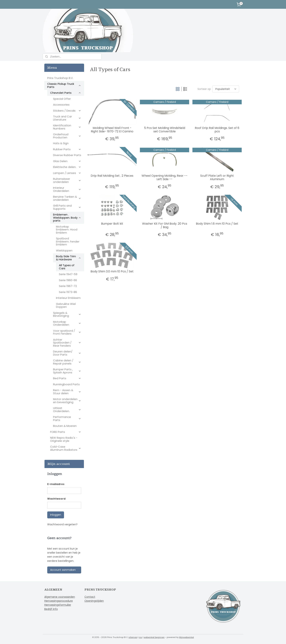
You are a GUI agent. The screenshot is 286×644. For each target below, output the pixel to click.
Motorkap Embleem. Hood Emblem (67, 230)
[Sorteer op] (226, 89)
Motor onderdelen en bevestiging (67, 401)
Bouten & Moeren (65, 426)
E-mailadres (56, 484)
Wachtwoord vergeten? (62, 524)
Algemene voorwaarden (60, 597)
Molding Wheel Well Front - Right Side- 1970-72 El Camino (112, 130)
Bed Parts (67, 378)
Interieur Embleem (68, 298)
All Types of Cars (67, 267)
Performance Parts (67, 418)
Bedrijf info (51, 609)
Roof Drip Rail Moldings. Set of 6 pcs (217, 130)
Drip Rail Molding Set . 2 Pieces (112, 176)
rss (140, 637)
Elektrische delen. (67, 167)
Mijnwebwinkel (187, 637)
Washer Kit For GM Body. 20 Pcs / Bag (164, 225)
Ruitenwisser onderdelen (67, 180)
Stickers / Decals (67, 111)
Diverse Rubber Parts (67, 155)
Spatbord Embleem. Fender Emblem (68, 241)
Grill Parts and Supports (67, 207)
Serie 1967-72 (68, 286)
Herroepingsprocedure (59, 601)
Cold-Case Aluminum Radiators (66, 448)
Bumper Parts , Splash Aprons (67, 371)
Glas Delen (67, 161)
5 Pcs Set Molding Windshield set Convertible (164, 130)
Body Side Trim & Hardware (69, 258)
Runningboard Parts (66, 384)
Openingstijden (94, 601)
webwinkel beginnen (154, 637)
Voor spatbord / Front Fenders (67, 332)
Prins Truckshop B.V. (60, 78)
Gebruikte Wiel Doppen (66, 305)
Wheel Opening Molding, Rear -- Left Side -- (165, 177)
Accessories (61, 105)
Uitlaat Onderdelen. (67, 410)
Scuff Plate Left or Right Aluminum (217, 177)
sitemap (133, 637)
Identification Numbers (67, 127)
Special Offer (62, 99)
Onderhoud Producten (67, 136)
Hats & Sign (61, 143)
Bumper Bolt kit (112, 224)
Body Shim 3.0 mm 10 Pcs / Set (112, 271)
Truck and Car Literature (67, 118)
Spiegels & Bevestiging (67, 314)
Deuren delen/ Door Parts (67, 353)
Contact (90, 597)
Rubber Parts (67, 149)
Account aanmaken (63, 570)
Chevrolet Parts (66, 93)
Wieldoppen (64, 250)
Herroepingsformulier (58, 605)
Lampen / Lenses (67, 173)
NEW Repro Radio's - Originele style (64, 439)
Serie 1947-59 (68, 274)
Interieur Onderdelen (67, 189)
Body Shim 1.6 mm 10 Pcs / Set (217, 224)
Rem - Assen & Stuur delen (67, 392)
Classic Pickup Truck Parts (64, 85)
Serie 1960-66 (68, 280)
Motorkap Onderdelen (67, 323)
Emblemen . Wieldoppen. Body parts (67, 218)
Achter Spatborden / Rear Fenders (67, 343)
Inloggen (56, 515)
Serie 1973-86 (68, 292)
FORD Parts (66, 432)
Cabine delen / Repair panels (67, 362)
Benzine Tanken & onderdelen (67, 198)
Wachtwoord (56, 499)
